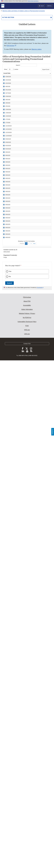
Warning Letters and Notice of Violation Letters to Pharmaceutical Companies (24, 11)
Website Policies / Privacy (27, 815)
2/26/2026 (8, 166)
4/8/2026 (8, 121)
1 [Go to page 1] (26, 745)
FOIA (27, 827)
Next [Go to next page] (34, 745)
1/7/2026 (8, 233)
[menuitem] (27, 753)
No (10, 778)
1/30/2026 (8, 202)
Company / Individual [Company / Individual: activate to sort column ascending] (16, 74)
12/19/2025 (8, 264)
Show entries (11, 69)
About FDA (27, 803)
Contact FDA (27, 845)
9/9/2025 (8, 367)
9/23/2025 (8, 340)
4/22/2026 (8, 105)
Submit (10, 785)
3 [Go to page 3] (31, 745)
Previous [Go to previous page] (22, 745)
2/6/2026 (8, 175)
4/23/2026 (8, 89)
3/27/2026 (8, 150)
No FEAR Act (27, 819)
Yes (10, 773)
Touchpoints (40, 789)
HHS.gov (27, 831)
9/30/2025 (8, 317)
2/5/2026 (8, 193)
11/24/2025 (8, 308)
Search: (26, 65)
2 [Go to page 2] (29, 745)
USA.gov (27, 835)
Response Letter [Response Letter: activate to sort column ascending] (45, 74)
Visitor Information (27, 811)
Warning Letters (36, 49)
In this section (8, 17)
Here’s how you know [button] (33, 1)
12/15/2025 (8, 280)
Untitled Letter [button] (20, 83)
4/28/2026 (8, 78)
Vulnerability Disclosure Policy (27, 823)
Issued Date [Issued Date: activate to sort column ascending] (5, 74)
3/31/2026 (8, 134)
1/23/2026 (8, 222)
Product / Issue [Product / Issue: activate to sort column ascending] (32, 75)
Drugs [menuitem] (5, 759)
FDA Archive (10, 46)
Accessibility (27, 807)
